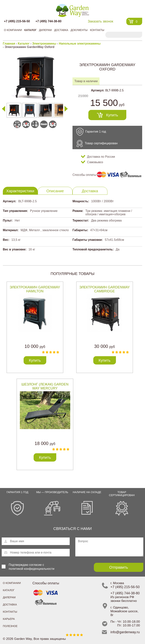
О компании (13, 30)
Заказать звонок (101, 21)
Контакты (97, 30)
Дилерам (45, 30)
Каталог (30, 30)
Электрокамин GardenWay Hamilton (35, 289)
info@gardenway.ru (125, 632)
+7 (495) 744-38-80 (48, 21)
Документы (79, 30)
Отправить (118, 567)
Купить (112, 115)
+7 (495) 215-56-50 (17, 21)
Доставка (61, 30)
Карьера (9, 619)
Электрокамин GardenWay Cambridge (105, 289)
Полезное (10, 626)
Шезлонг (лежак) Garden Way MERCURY (45, 386)
